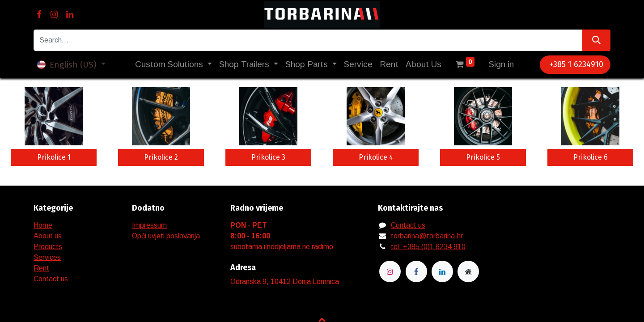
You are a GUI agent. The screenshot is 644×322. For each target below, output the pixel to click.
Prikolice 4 (376, 157)
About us (48, 236)
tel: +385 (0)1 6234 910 (428, 247)
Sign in (501, 64)
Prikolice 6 (591, 157)
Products (48, 247)
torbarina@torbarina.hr (427, 236)
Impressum (149, 225)
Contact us (51, 279)
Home (43, 225)
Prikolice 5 (483, 157)
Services (47, 257)
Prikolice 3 (268, 157)
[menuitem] (358, 65)
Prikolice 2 (161, 157)
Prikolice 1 (54, 157)
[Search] (596, 40)
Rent (41, 268)
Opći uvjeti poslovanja (166, 236)
